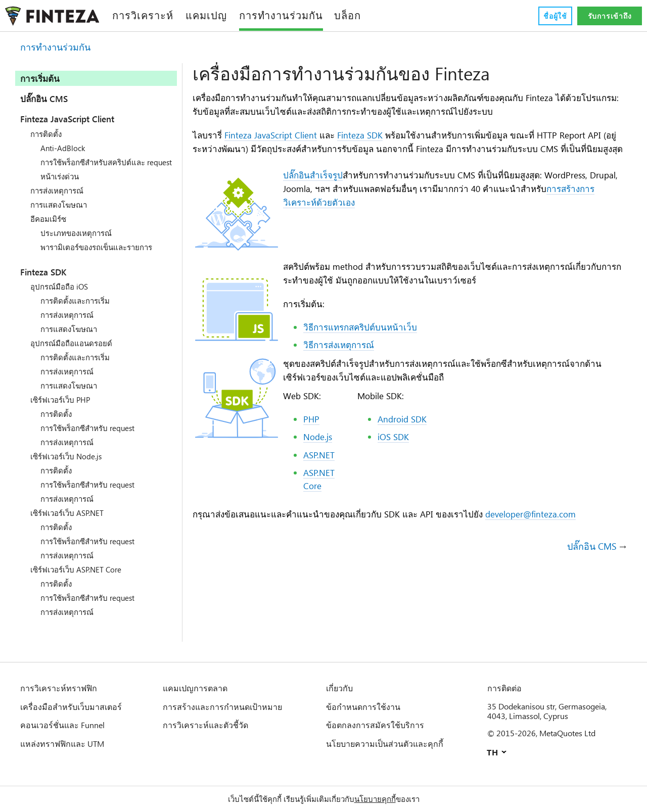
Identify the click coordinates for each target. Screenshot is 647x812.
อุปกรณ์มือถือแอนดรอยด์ (71, 352)
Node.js (319, 453)
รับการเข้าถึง (610, 16)
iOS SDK (395, 453)
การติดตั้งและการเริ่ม (75, 310)
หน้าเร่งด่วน (60, 185)
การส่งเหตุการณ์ (57, 200)
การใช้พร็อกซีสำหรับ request (90, 437)
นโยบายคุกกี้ (375, 799)
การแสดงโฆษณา (59, 214)
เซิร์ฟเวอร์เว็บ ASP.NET (69, 522)
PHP (312, 435)
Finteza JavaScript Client (80, 119)
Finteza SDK (50, 281)
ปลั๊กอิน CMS (46, 99)
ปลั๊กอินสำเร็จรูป (313, 190)
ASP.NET (321, 471)
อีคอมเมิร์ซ (48, 228)
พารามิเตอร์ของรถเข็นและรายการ (96, 256)
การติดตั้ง (46, 134)
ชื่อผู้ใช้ (555, 16)
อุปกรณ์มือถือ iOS (60, 296)
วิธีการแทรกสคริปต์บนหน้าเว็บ (360, 343)
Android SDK (404, 435)
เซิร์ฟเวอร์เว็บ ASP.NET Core (79, 579)
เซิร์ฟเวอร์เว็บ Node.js (68, 465)
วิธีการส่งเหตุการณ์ (339, 360)
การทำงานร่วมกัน (55, 47)
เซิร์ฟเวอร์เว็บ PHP (61, 409)
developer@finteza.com (540, 531)
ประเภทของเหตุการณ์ (76, 242)
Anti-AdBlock (64, 148)
